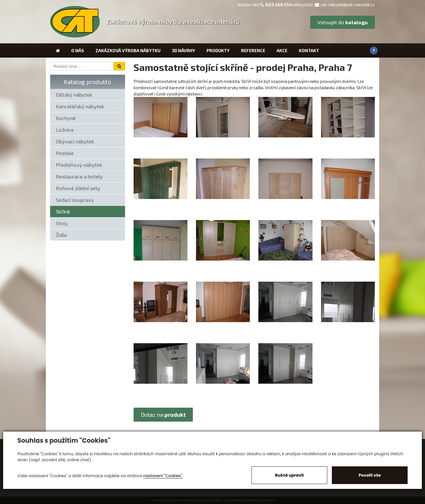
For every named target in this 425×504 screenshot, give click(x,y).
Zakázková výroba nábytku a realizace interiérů (173, 22)
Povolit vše (370, 475)
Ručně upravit (289, 475)
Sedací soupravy (75, 200)
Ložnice (65, 130)
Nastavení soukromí (258, 500)
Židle (61, 235)
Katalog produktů (87, 82)
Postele (65, 153)
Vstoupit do (343, 22)
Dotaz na (163, 414)
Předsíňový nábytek (79, 165)
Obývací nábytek (75, 141)
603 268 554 (279, 5)
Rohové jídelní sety (78, 188)
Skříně (63, 212)
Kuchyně (66, 118)
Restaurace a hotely (79, 176)
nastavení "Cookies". (163, 476)
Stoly (62, 223)
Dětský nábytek (74, 95)
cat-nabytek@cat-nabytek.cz (345, 5)
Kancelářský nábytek (80, 106)
